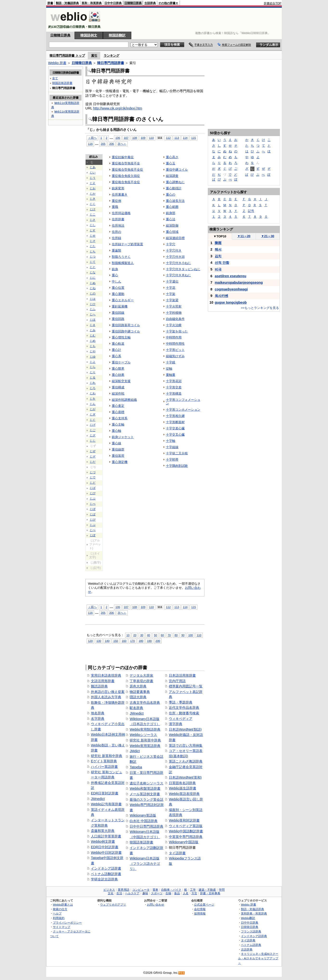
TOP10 (220, 236)
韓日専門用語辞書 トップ (67, 56)
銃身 (115, 269)
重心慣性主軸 (121, 337)
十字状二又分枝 (177, 453)
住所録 (117, 238)
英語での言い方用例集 (186, 746)
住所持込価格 (121, 213)
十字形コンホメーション (183, 410)
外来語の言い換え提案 (108, 692)
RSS (182, 973)
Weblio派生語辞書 (183, 788)
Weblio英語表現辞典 (184, 794)
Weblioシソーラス (143, 735)
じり (93, 372)
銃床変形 (118, 188)
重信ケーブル (121, 362)
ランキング (111, 56)
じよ (93, 362)
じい (93, 173)
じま (93, 325)
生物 (168, 893)
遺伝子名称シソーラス (146, 783)
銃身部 (171, 213)
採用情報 (200, 913)
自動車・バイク (171, 890)
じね (93, 288)
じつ (93, 257)
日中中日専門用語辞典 (146, 826)
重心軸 (117, 431)
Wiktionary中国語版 (184, 842)
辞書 (50, 3)
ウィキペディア (181, 719)
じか (93, 194)
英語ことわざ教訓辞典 (186, 761)
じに (93, 278)
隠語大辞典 (138, 697)
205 (103, 144)
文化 (111, 893)
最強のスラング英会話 (146, 800)
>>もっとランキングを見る (260, 308)
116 (90, 144)
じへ (93, 314)
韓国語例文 (89, 35)
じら (93, 367)
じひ (93, 304)
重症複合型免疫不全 (126, 163)
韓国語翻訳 (117, 35)
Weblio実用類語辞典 (145, 729)
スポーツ (157, 893)
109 (143, 138)
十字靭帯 (172, 460)
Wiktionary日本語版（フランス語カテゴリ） (145, 863)
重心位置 (118, 288)
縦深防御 (172, 225)
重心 (115, 275)
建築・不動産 (207, 890)
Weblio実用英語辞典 (145, 746)
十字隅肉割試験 (177, 466)
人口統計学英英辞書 (106, 836)
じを (93, 399)
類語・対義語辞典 (67, 3)
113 (177, 138)
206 (111, 144)
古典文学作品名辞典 (145, 703)
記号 (251, 211)
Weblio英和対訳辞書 (184, 820)
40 (148, 635)
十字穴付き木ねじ (178, 275)
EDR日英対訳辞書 (105, 793)
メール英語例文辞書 (145, 794)
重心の (171, 195)
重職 (115, 207)
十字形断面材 (175, 422)
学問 (222, 890)
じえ (93, 183)
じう (93, 178)
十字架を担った (177, 331)
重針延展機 (120, 306)
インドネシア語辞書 (106, 868)
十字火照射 (174, 306)
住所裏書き (120, 195)
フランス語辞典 (251, 931)
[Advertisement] (194, 20)
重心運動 (118, 294)
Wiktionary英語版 (143, 815)
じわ (93, 393)
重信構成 (118, 387)
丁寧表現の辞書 (141, 681)
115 (193, 138)
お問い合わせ (156, 905)
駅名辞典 (136, 708)
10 (128, 635)
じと (93, 267)
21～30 (268, 236)
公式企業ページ (204, 905)
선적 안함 (222, 263)
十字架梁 (172, 300)
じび (93, 493)
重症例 (117, 201)
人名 (186, 893)
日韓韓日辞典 (133, 3)
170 (132, 641)
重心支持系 (120, 418)
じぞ (93, 457)
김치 (218, 256)
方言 (194, 893)
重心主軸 (118, 424)
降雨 (218, 243)
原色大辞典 (138, 686)
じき (93, 199)
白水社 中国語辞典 (144, 821)
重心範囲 (172, 207)
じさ (93, 220)
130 (99, 641)
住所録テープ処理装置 (127, 244)
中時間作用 (174, 337)
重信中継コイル (177, 170)
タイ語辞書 (177, 853)
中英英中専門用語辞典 (186, 837)
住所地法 (118, 225)
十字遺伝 (172, 281)
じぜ (93, 451)
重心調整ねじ (175, 182)
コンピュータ (141, 890)
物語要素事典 (140, 692)
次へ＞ (122, 144)
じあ (93, 167)
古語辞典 (150, 3)
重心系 (117, 356)
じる (93, 378)
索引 (94, 56)
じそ (93, 241)
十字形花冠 (174, 381)
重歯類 (117, 250)
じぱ (93, 514)
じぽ (93, 535)
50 (155, 635)
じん (93, 404)
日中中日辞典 (113, 3)
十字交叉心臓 (175, 435)
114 (185, 138)
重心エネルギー (123, 300)
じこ (93, 215)
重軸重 (171, 375)
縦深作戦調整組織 (124, 400)
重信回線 (118, 313)
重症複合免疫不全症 (126, 182)
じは (93, 299)
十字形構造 (174, 394)
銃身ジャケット (123, 437)
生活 (119, 893)
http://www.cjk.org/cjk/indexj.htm (118, 108)
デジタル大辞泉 (141, 675)
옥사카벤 (221, 296)
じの (93, 294)
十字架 (171, 294)
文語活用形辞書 (103, 681)
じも (93, 346)
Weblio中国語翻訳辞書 (186, 831)
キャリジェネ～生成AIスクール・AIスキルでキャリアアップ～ (258, 958)
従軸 (169, 369)
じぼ (93, 509)
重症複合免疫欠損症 (126, 176)
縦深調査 (172, 176)
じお (93, 188)
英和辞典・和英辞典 (254, 913)
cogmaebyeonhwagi (231, 289)
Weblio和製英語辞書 (145, 788)
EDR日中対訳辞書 (105, 847)
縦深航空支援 (121, 381)
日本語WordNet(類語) (185, 729)
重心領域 (172, 232)
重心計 (117, 350)
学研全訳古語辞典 (104, 879)
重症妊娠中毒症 (123, 157)
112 (168, 138)
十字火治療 (174, 325)
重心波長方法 (175, 201)
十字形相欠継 (175, 416)
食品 (177, 893)
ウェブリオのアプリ (113, 905)
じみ (93, 330)
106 (118, 138)
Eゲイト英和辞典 (104, 761)
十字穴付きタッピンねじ (183, 269)
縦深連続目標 (175, 238)
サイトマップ (62, 927)
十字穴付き (174, 250)
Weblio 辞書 (57, 63)
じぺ (93, 530)
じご (93, 430)
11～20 (244, 236)
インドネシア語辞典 (254, 936)
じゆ (93, 357)
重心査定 (118, 406)
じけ (93, 209)
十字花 (171, 288)
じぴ (93, 520)
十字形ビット (175, 350)
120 (90, 641)
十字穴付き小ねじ (178, 263)
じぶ (93, 499)
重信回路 (118, 319)
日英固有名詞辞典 (182, 783)
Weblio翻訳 (248, 918)
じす (93, 230)
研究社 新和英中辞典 (145, 740)
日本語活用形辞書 (182, 675)
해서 (218, 249)
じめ (93, 341)
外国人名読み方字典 (106, 697)
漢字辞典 (176, 724)
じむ (93, 336)
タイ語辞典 (248, 940)
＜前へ (92, 138)
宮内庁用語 (177, 681)
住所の (117, 232)
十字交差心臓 (175, 428)
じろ (93, 388)
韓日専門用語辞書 (111, 63)
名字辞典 (98, 719)
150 (116, 641)
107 (126, 138)
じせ (93, 236)
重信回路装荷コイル (126, 325)
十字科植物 (174, 313)
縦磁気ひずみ (175, 356)
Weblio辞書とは (63, 905)
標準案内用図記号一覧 (186, 686)
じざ (93, 435)
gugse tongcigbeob (231, 302)
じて (93, 262)
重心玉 (171, 163)
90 (183, 635)
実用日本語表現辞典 (106, 675)
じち (93, 252)
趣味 (145, 893)
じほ (93, 320)
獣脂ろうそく (121, 257)
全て (55, 78)
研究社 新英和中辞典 (107, 756)
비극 (218, 269)
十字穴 (171, 244)
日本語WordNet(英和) (185, 777)
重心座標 (118, 412)
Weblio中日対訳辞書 (106, 853)
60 (162, 635)
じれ (93, 383)
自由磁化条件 (175, 319)
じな (93, 272)
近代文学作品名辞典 (184, 708)
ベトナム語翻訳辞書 (106, 874)
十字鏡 (171, 362)
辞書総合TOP (273, 3)
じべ (93, 504)
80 (176, 635)
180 (141, 641)
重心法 (171, 219)
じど (93, 483)
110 (151, 138)
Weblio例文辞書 (103, 842)
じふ (93, 309)
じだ (93, 462)
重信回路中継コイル (126, 331)
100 (191, 635)
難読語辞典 (99, 686)
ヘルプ (57, 913)
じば (93, 488)
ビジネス (109, 890)
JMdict (135, 751)
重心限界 (118, 369)
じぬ (93, 283)
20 (135, 635)
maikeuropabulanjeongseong (239, 283)
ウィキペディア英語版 (186, 826)
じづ (93, 472)
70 (169, 635)
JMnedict (98, 799)
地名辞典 (98, 713)
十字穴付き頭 (175, 257)
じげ (93, 425)
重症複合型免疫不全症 (127, 170)
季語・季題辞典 (181, 702)
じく (93, 204)
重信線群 (118, 449)
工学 (193, 890)
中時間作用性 (175, 344)
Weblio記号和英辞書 (106, 804)
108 (135, 138)
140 (107, 641)
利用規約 (59, 918)
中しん (117, 281)
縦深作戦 (118, 394)
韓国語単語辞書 (141, 842)
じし (93, 225)
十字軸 (171, 441)
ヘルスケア (132, 893)
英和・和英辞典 (92, 3)
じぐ (93, 420)
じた (93, 246)
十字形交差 (174, 387)
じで (93, 477)
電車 (155, 890)
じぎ (93, 415)
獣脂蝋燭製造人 (123, 263)
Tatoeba (136, 767)
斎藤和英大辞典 (103, 831)
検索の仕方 (60, 909)
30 (142, 635)
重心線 (117, 443)
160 (124, 641)
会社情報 (200, 909)
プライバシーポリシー (67, 923)
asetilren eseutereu (230, 276)
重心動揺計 (174, 188)
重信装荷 (118, 456)
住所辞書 (118, 219)
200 (158, 641)
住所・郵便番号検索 (184, 713)
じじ (93, 441)
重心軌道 (118, 344)
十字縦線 (172, 447)
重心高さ (172, 157)
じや (93, 351)
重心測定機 (120, 462)
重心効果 (118, 375)
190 (149, 641)
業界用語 (124, 890)
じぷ (93, 525)
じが (93, 409)
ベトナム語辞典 (251, 945)
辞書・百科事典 (210, 893)
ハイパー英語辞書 (104, 767)
